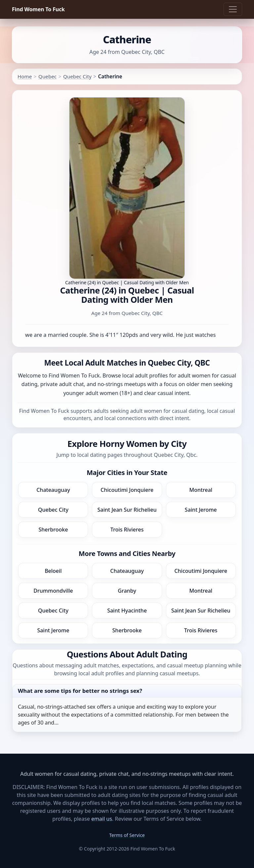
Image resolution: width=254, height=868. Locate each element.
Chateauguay (53, 490)
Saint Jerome (201, 510)
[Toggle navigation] (233, 9)
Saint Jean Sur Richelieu (127, 510)
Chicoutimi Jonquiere (127, 490)
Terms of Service (127, 835)
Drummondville (53, 591)
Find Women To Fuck (38, 9)
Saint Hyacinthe (127, 611)
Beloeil (53, 571)
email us (102, 819)
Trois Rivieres (127, 530)
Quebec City (77, 76)
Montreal (201, 490)
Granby (127, 591)
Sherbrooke (53, 530)
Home (25, 76)
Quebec (47, 76)
